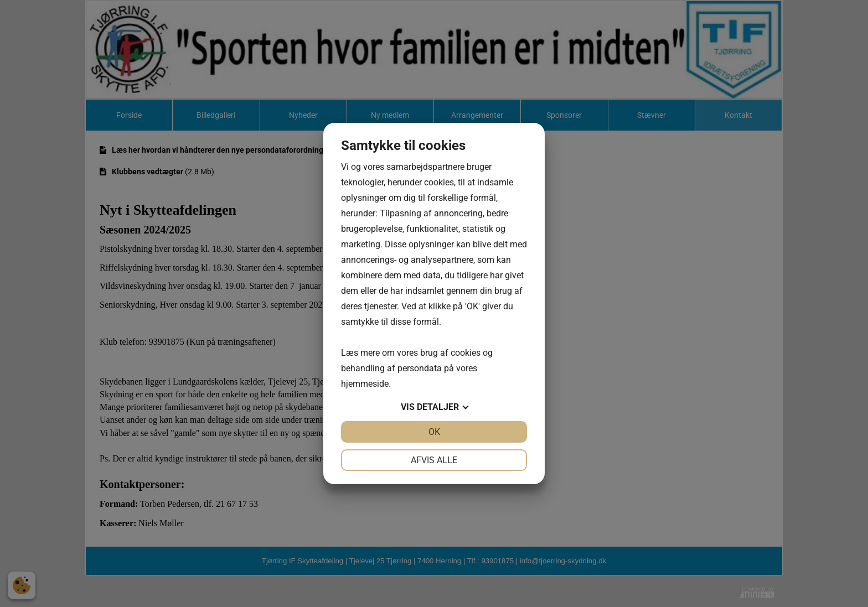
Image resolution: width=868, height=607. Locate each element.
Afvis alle (434, 460)
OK (434, 432)
